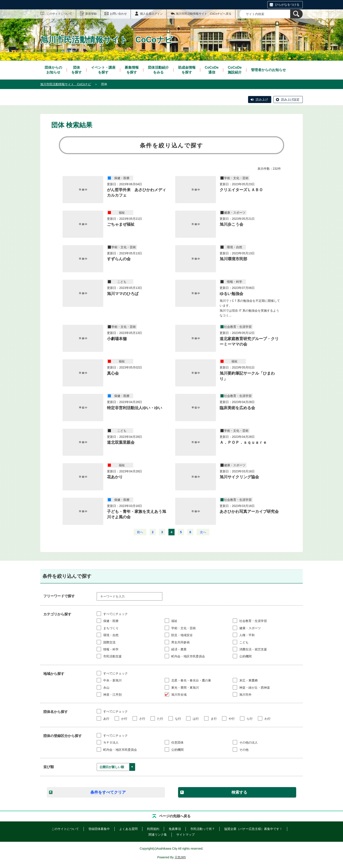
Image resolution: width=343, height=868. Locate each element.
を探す (77, 70)
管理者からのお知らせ (268, 70)
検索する (239, 792)
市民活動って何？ (203, 829)
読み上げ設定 (290, 100)
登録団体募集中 (99, 829)
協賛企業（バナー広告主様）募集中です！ (253, 829)
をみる (158, 70)
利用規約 (153, 829)
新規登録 (91, 14)
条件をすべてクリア (108, 792)
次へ (203, 532)
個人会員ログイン (151, 14)
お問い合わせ (118, 14)
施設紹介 (235, 70)
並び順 (49, 767)
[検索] (296, 14)
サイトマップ (185, 835)
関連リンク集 (158, 835)
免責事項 (175, 829)
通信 (212, 70)
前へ (140, 532)
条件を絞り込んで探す (172, 145)
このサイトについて (59, 14)
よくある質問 (128, 829)
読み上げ (262, 100)
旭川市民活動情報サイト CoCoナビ (66, 84)
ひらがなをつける (287, 5)
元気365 (180, 857)
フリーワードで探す (59, 596)
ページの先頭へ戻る (175, 816)
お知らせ (53, 70)
